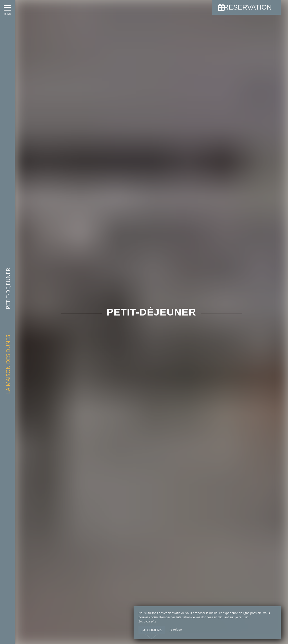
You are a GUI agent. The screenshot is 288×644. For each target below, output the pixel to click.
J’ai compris (152, 630)
